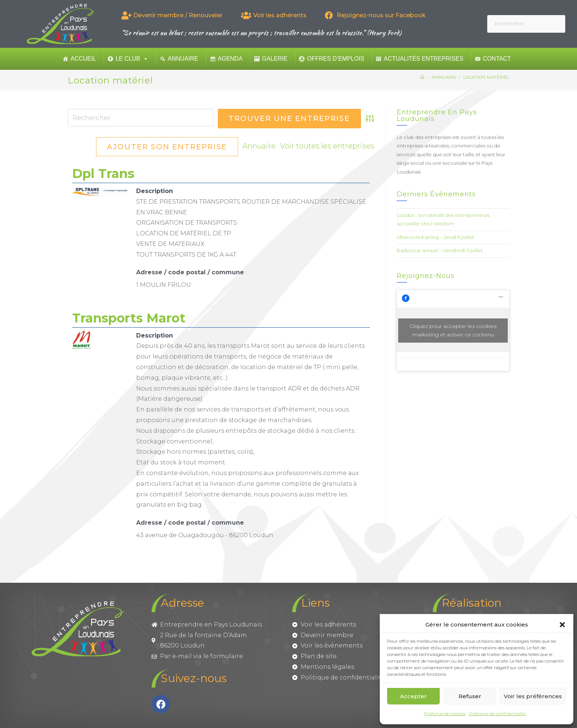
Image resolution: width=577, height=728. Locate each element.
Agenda (230, 59)
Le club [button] (132, 59)
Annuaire (183, 59)
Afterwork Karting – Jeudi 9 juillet (435, 237)
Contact (497, 59)
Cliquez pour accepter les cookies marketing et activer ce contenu (453, 330)
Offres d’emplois (336, 59)
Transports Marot (129, 318)
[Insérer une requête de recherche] (526, 24)
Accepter (413, 696)
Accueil (83, 59)
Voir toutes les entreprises (181, 147)
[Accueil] (422, 77)
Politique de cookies (445, 713)
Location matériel (486, 77)
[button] (562, 625)
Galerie (275, 59)
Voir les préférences (533, 696)
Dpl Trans (103, 174)
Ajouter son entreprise (303, 147)
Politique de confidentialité (498, 713)
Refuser (470, 696)
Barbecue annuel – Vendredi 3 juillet (440, 250)
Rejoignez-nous (426, 276)
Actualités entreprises (424, 59)
